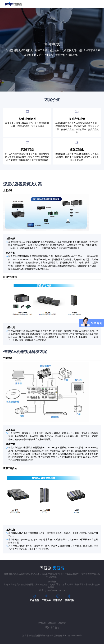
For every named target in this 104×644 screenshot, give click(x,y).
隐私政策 (52, 623)
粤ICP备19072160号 (72, 636)
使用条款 (42, 623)
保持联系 (62, 623)
